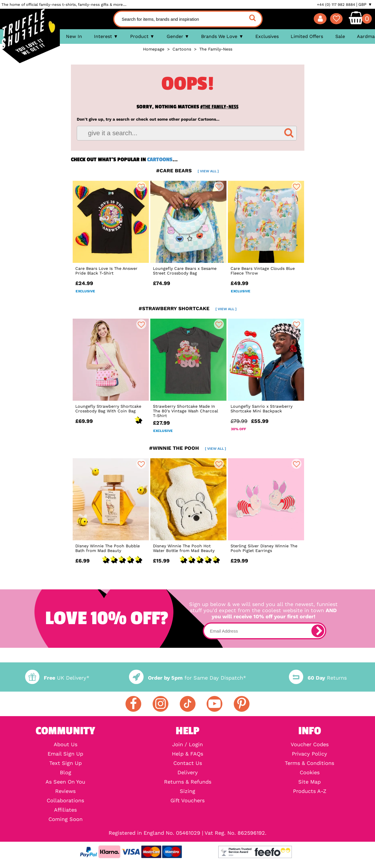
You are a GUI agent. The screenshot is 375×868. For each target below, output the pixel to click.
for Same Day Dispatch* (187, 678)
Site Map (309, 782)
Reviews (65, 791)
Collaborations (65, 801)
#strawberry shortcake (188, 308)
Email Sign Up (65, 754)
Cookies (310, 772)
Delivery (188, 772)
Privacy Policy (309, 754)
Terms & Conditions (309, 763)
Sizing (187, 791)
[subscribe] (318, 631)
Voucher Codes (310, 744)
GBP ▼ (365, 4)
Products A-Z (310, 791)
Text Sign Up (66, 763)
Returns (318, 678)
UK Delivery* (57, 678)
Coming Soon (66, 819)
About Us (66, 744)
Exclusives (267, 36)
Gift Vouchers (187, 801)
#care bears (187, 171)
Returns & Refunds (188, 782)
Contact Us (188, 763)
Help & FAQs (187, 754)
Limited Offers (307, 36)
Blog (66, 772)
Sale (340, 36)
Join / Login (187, 744)
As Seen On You (65, 782)
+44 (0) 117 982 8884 (336, 5)
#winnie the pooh (188, 448)
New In (74, 36)
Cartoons (160, 159)
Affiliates (65, 810)
